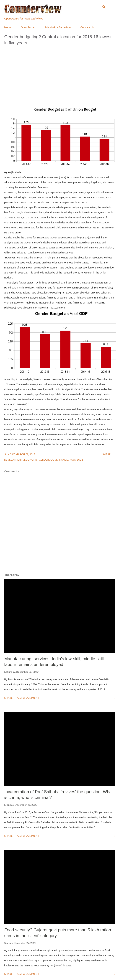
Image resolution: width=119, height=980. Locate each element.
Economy (31, 460)
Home (8, 27)
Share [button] (106, 454)
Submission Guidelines (58, 27)
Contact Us (87, 27)
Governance (59, 460)
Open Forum (28, 27)
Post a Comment (27, 698)
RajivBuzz (76, 460)
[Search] (104, 6)
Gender (44, 460)
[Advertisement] (59, 74)
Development (14, 460)
